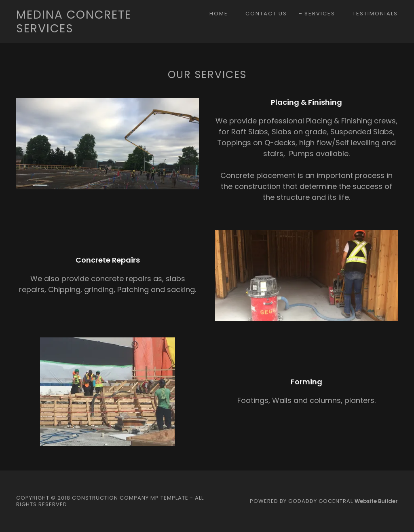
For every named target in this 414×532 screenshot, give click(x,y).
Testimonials (375, 14)
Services (320, 14)
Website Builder (376, 501)
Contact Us (266, 14)
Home (219, 14)
